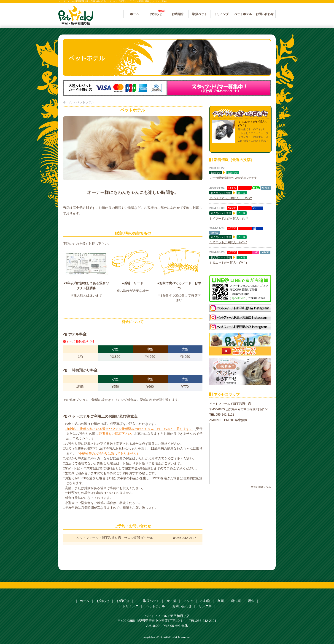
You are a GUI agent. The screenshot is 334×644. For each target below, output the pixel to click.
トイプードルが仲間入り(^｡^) (229, 219)
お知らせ (156, 14)
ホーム (134, 14)
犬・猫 (241, 193)
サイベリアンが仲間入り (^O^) (231, 198)
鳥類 (221, 601)
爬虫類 (236, 601)
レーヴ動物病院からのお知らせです (233, 178)
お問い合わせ (265, 14)
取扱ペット (200, 14)
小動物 (205, 601)
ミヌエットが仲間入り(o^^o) (228, 242)
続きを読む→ (261, 141)
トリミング (221, 14)
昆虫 (251, 601)
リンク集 (205, 606)
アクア (188, 601)
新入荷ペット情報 (221, 193)
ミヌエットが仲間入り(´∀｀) (228, 263)
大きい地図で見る (261, 487)
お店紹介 (178, 14)
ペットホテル (243, 14)
